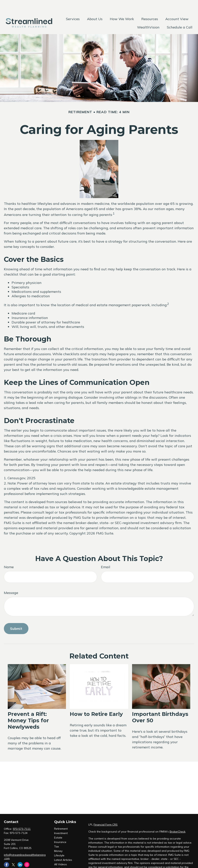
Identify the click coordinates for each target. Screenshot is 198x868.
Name (9, 555)
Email (106, 555)
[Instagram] (27, 853)
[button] (73, 7)
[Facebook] (6, 853)
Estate (58, 826)
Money (58, 839)
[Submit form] (16, 617)
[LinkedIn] (20, 853)
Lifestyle (59, 844)
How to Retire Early (96, 702)
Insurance (60, 830)
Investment (61, 821)
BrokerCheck (178, 820)
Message (11, 581)
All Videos (61, 853)
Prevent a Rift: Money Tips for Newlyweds (28, 709)
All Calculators (63, 857)
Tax (56, 835)
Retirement (61, 817)
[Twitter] (13, 853)
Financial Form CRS (106, 813)
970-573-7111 (22, 817)
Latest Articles (63, 848)
